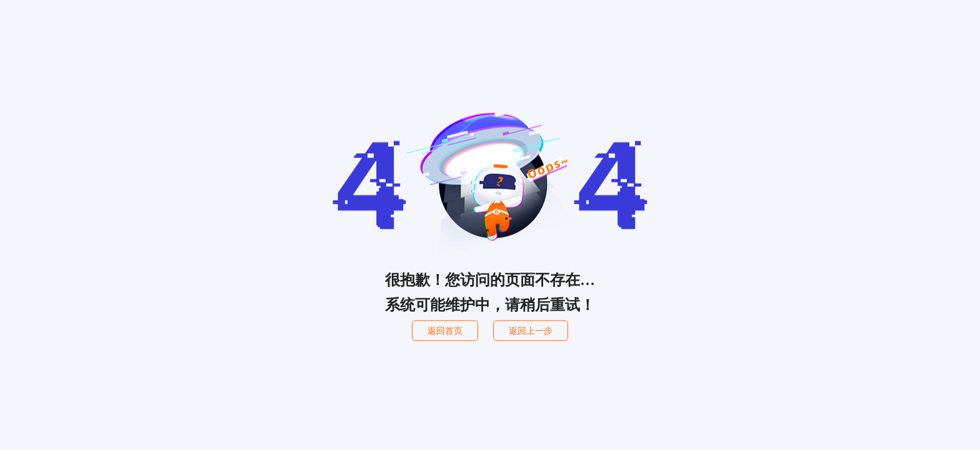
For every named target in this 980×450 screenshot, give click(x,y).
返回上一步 (531, 331)
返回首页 (445, 331)
